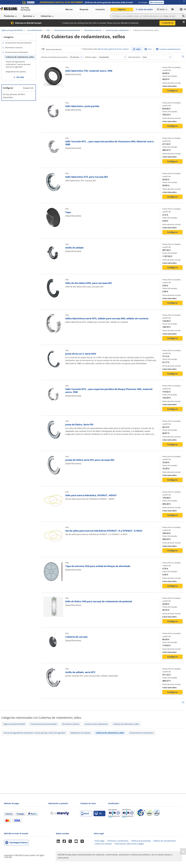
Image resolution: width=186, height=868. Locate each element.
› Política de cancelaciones (164, 841)
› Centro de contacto (103, 844)
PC (98, 814)
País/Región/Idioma (18, 843)
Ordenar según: (91, 57)
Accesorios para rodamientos (117, 30)
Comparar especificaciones (170, 49)
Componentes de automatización (67, 30)
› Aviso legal (99, 841)
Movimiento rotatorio (93, 30)
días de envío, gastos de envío (110, 49)
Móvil (85, 814)
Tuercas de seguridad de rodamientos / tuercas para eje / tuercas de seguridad (18, 64)
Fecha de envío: (134, 57)
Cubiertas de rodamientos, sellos (20, 57)
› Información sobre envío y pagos (129, 844)
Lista (138, 49)
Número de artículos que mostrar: (55, 57)
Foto (150, 49)
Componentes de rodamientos (141, 733)
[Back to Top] (183, 851)
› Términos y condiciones (117, 841)
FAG (48, 30)
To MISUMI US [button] (167, 23)
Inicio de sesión (144, 9)
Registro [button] (122, 9)
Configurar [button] (172, 90)
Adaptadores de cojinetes (16, 72)
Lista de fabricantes (35, 30)
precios (126, 49)
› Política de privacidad (141, 841)
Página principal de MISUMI (12, 30)
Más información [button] (157, 2)
